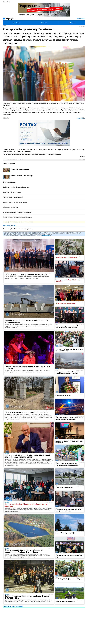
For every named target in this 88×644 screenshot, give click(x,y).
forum (7, 160)
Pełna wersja (81, 19)
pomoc (31, 222)
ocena (20, 160)
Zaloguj (43, 235)
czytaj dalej (81, 118)
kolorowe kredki (23, 222)
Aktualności (16, 23)
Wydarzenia (44, 23)
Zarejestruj (47, 235)
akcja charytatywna (12, 222)
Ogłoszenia (72, 23)
